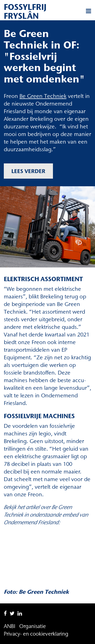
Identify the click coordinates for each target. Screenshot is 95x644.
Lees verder (28, 171)
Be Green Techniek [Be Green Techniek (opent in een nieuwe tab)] (43, 96)
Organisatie (33, 626)
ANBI (9, 626)
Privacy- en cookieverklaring (36, 634)
